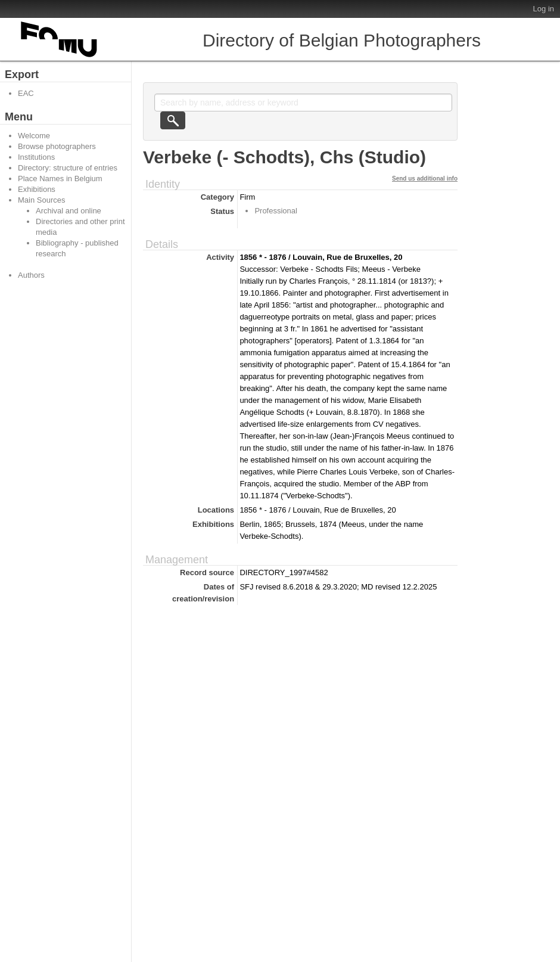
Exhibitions (37, 189)
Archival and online (69, 211)
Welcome (34, 136)
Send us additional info (425, 179)
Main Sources (41, 200)
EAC (26, 93)
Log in (544, 9)
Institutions (36, 157)
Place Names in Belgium (60, 179)
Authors (31, 275)
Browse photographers (57, 146)
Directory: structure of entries (68, 168)
